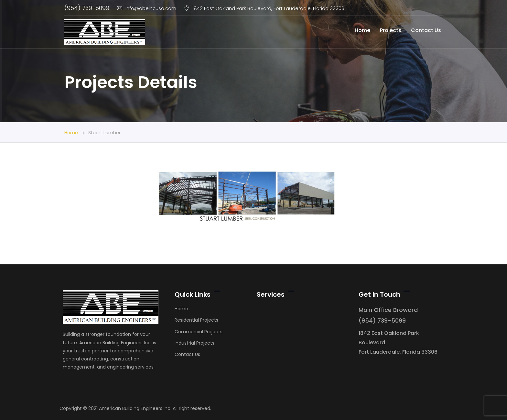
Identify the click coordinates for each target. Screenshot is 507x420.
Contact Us (426, 30)
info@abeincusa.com (147, 8)
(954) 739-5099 (87, 8)
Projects (391, 30)
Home (362, 30)
